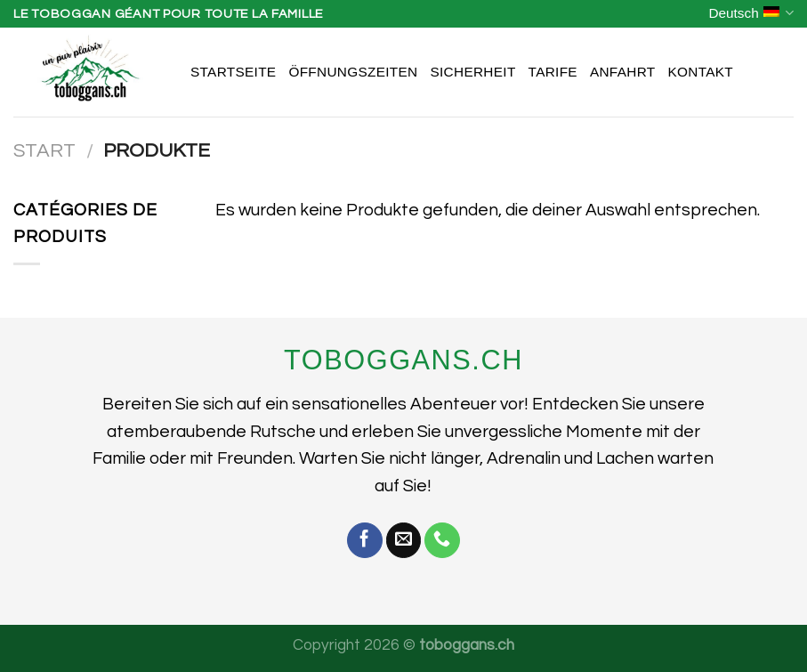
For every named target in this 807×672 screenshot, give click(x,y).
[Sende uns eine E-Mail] (404, 540)
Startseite (233, 72)
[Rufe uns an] (442, 540)
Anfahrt (623, 72)
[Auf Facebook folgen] (365, 540)
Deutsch (751, 13)
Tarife (553, 72)
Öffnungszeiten (353, 72)
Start (44, 151)
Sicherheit (472, 72)
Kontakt (700, 72)
